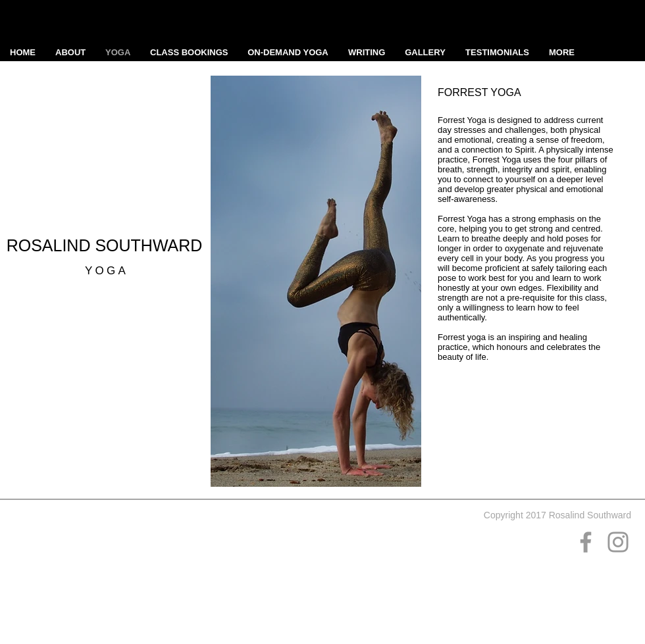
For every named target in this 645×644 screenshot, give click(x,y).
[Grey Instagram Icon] (618, 542)
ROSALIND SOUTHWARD (107, 245)
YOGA (107, 271)
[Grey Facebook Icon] (586, 542)
